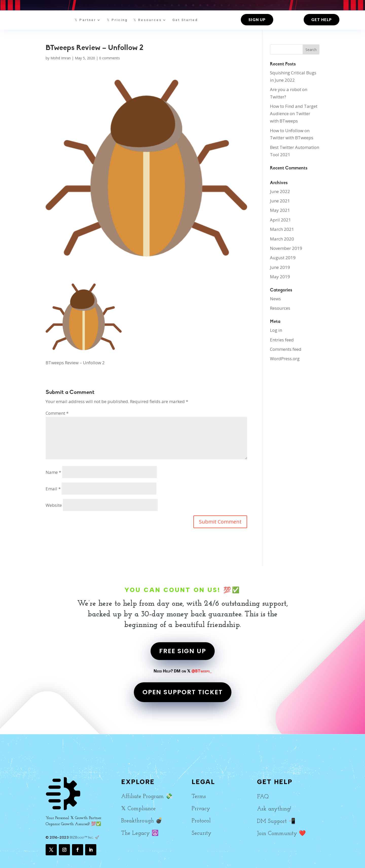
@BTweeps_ (202, 671)
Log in (276, 330)
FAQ (263, 797)
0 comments (109, 58)
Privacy (201, 809)
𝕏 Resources (148, 20)
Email (53, 489)
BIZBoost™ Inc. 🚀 (84, 837)
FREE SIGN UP (183, 651)
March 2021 (282, 229)
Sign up (257, 20)
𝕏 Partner (85, 20)
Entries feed (282, 340)
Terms (199, 797)
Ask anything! (274, 809)
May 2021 (280, 210)
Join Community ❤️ (281, 834)
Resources (280, 308)
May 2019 (280, 277)
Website (54, 505)
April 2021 (280, 220)
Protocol (201, 821)
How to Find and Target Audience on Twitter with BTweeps (294, 114)
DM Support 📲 (276, 821)
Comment (57, 413)
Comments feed (286, 349)
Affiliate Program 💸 (147, 797)
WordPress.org (285, 359)
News (275, 299)
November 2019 (286, 248)
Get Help (322, 20)
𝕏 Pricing (117, 20)
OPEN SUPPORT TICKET (183, 692)
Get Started (185, 20)
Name (53, 472)
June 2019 (280, 267)
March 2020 (282, 239)
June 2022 (280, 191)
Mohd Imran (61, 58)
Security (202, 833)
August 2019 (283, 258)
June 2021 (280, 201)
